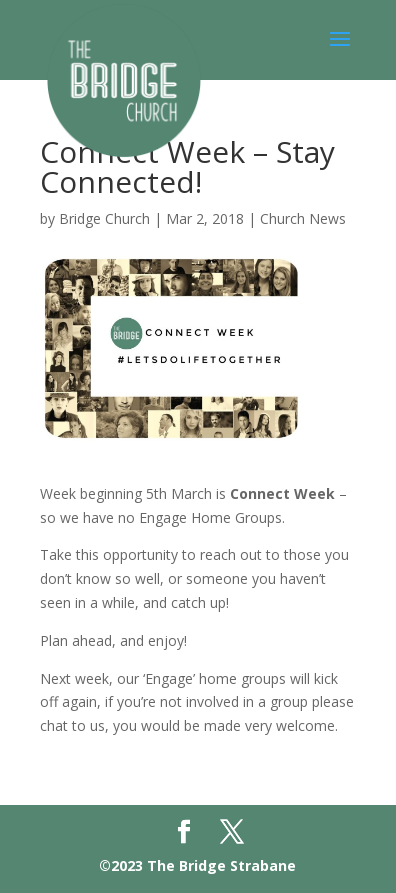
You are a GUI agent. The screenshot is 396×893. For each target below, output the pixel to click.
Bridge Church (104, 218)
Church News (303, 218)
